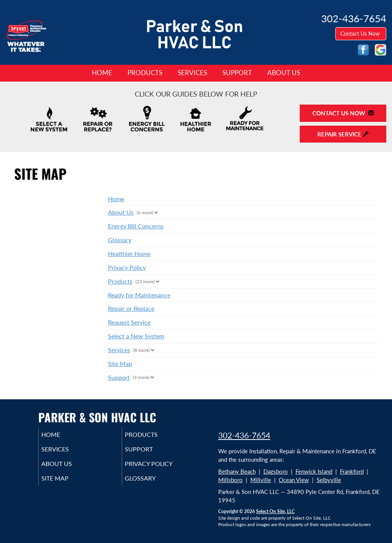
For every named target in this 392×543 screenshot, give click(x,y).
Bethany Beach (237, 471)
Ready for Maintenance (139, 295)
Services (192, 73)
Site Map (120, 363)
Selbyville (329, 480)
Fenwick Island (314, 471)
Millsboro (230, 480)
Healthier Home (129, 253)
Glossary (120, 240)
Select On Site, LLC (275, 511)
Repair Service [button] (343, 134)
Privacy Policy (127, 267)
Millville (261, 480)
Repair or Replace (131, 308)
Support (237, 73)
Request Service (129, 322)
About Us (284, 73)
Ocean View (294, 480)
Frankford (352, 471)
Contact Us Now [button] (361, 34)
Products (145, 73)
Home (102, 73)
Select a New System (136, 336)
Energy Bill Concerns (136, 226)
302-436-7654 (244, 435)
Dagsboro (276, 471)
